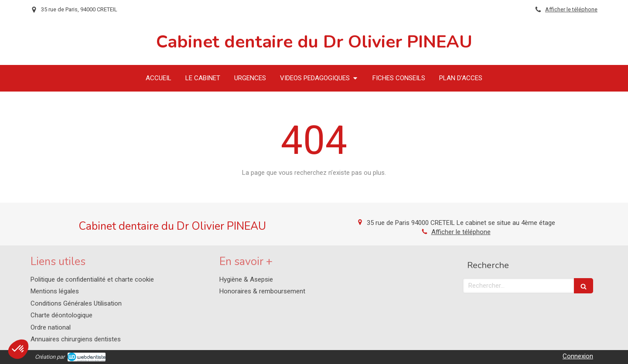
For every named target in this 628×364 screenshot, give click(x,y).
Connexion (578, 356)
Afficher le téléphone (571, 9)
